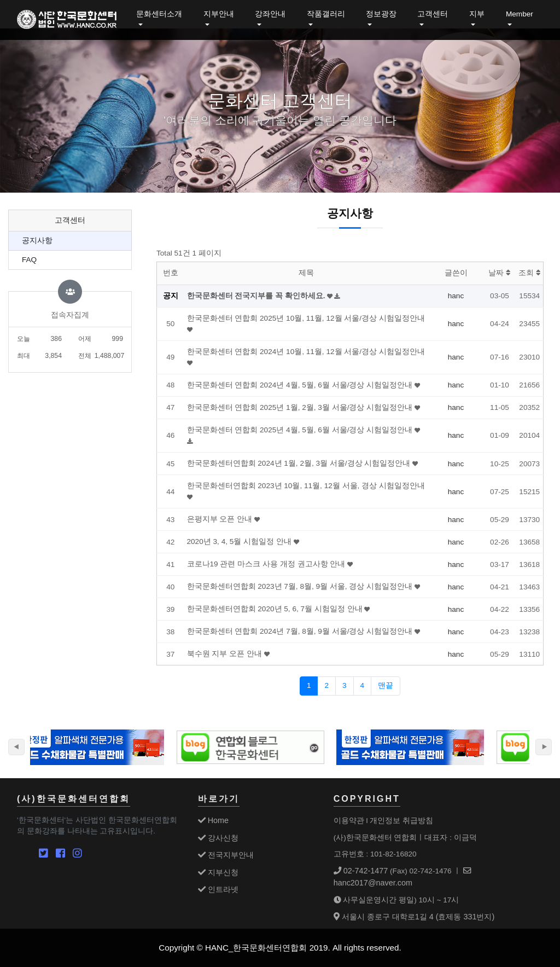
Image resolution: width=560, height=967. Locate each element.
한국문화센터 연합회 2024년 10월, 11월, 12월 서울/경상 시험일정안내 (306, 352)
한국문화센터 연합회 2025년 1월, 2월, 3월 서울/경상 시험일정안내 (301, 407)
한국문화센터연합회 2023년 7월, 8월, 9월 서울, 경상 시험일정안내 (301, 586)
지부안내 (219, 14)
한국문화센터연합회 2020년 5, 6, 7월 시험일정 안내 (276, 609)
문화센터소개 (159, 14)
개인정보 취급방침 (401, 820)
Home (213, 820)
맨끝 (386, 685)
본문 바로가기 (0, 0)
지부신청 (218, 872)
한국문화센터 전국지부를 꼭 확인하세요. (257, 296)
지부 (477, 14)
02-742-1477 (361, 871)
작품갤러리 (326, 14)
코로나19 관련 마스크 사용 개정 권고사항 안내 (267, 564)
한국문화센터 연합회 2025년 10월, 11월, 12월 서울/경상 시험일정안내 (306, 318)
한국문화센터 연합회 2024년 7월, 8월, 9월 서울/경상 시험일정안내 (301, 631)
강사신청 (218, 838)
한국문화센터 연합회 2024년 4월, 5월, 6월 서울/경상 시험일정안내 (301, 385)
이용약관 (349, 820)
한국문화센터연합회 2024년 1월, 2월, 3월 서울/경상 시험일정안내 (300, 463)
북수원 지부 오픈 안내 (226, 654)
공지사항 (37, 241)
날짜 (500, 273)
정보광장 (381, 14)
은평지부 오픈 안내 (221, 519)
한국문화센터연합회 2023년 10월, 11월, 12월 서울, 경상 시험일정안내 (306, 486)
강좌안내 (270, 14)
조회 (530, 273)
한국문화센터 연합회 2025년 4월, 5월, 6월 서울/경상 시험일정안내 (301, 430)
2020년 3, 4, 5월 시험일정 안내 (240, 542)
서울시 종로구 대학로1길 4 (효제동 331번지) (414, 917)
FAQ (29, 260)
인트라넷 (218, 889)
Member (520, 14)
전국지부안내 (226, 855)
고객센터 (433, 14)
